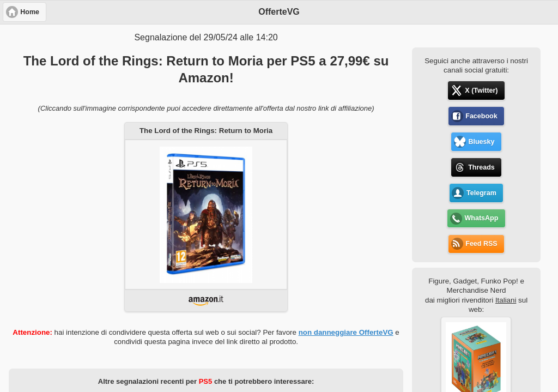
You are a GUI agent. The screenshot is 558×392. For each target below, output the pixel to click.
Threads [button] (481, 167)
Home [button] (30, 12)
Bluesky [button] (481, 142)
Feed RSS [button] (481, 244)
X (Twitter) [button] (481, 91)
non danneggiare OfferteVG (346, 332)
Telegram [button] (481, 193)
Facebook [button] (481, 116)
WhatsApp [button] (482, 218)
